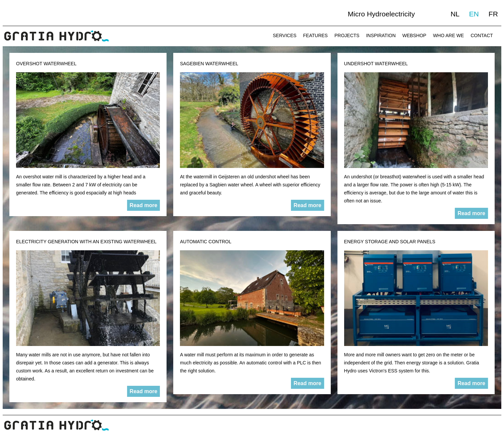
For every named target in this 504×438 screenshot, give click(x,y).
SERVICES (285, 35)
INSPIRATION (381, 35)
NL (455, 14)
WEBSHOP (414, 35)
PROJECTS (347, 35)
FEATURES (315, 35)
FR (493, 14)
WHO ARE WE (449, 35)
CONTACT (482, 35)
